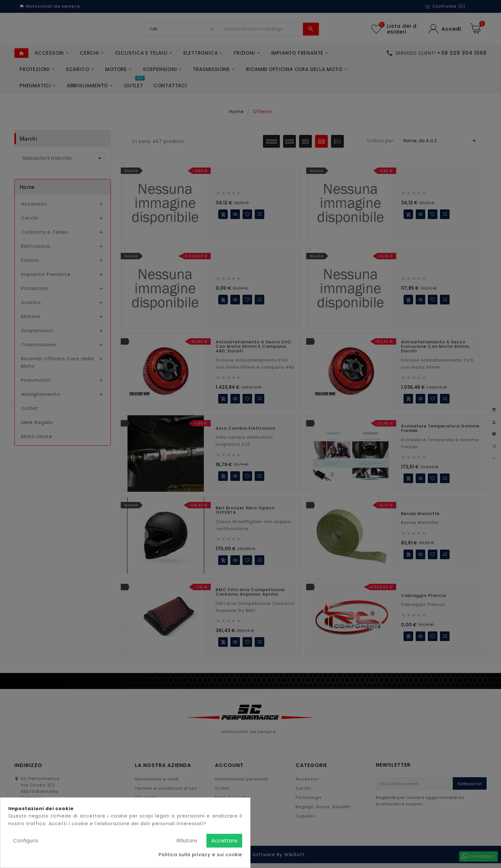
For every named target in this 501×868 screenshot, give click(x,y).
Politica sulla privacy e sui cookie (200, 855)
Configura (25, 841)
